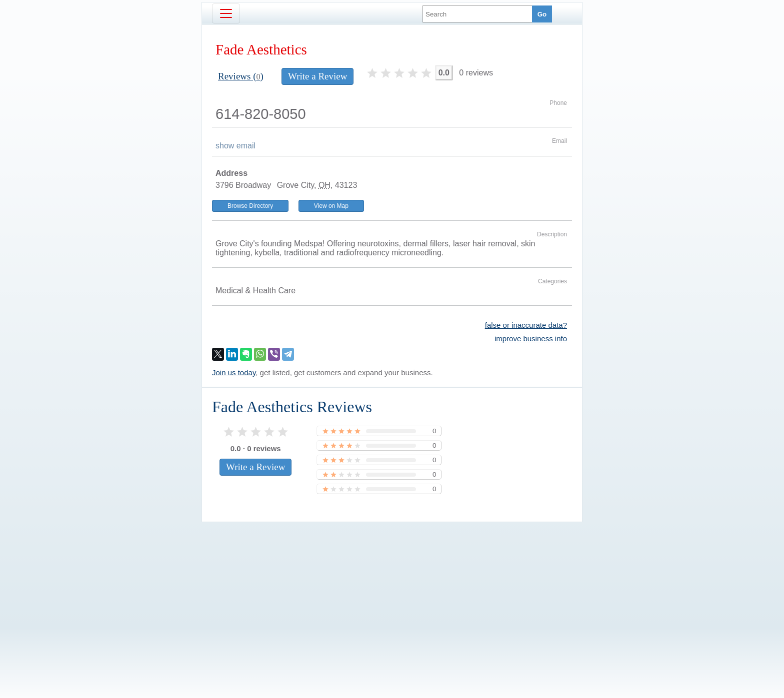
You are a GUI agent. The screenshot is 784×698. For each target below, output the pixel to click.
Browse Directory (250, 206)
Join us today (234, 372)
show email (235, 146)
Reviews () (241, 76)
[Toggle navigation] (226, 13)
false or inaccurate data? (526, 325)
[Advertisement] (392, 593)
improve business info (531, 339)
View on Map (331, 206)
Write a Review (317, 76)
